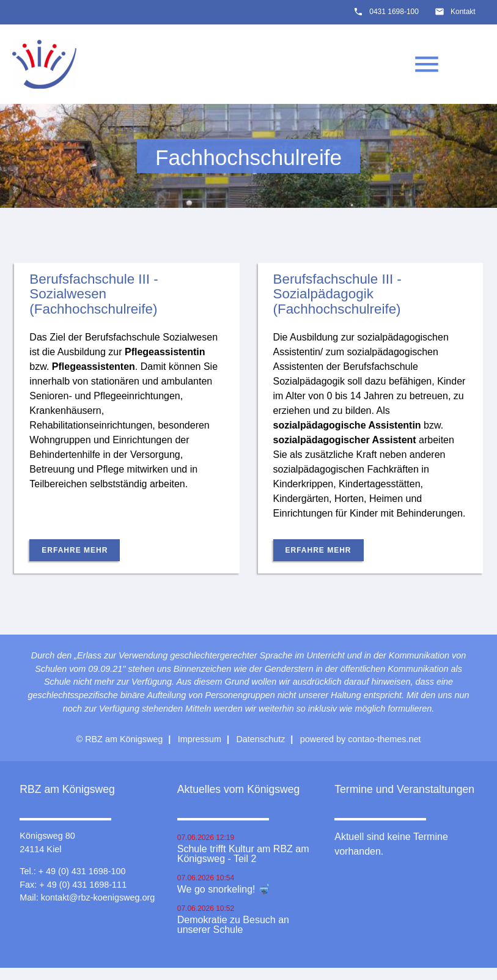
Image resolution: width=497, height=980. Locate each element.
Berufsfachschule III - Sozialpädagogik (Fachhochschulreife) (337, 294)
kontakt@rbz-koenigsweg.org (98, 897)
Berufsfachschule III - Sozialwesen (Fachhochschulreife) (94, 294)
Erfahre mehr (75, 550)
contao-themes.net (384, 739)
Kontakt (463, 12)
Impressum (200, 739)
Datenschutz (260, 739)
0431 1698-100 (394, 12)
